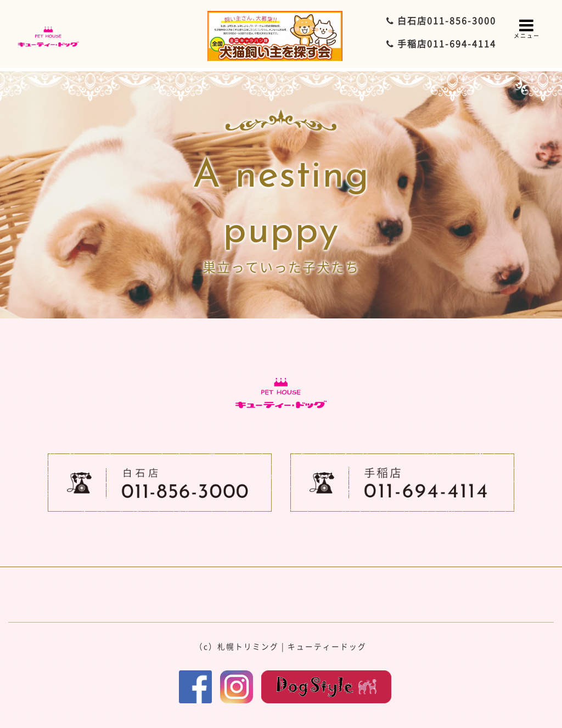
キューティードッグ (327, 646)
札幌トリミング (248, 646)
